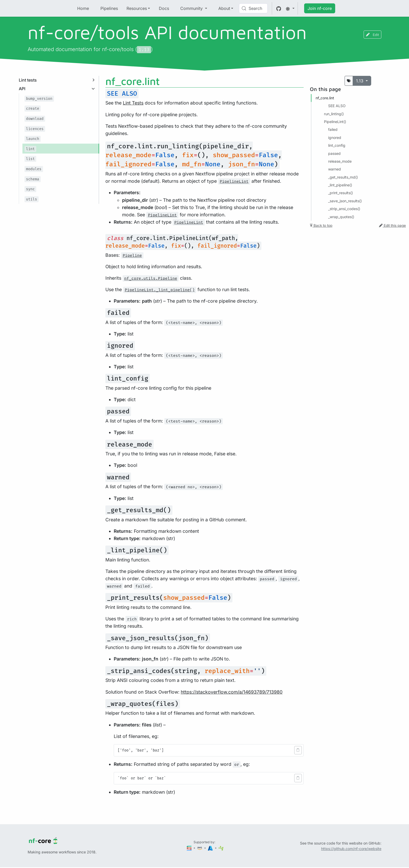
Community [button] (192, 8)
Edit (372, 35)
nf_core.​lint (325, 98)
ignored (335, 137)
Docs (164, 8)
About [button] (224, 8)
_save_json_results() (345, 201)
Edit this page (392, 225)
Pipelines (109, 8)
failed (333, 129)
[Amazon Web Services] (200, 848)
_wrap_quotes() (341, 217)
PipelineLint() (335, 122)
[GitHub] (279, 8)
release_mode (340, 161)
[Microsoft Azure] (211, 848)
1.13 (360, 81)
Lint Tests (133, 103)
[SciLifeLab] (221, 848)
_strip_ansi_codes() (344, 209)
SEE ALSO (337, 106)
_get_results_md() (343, 177)
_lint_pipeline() (340, 185)
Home (83, 8)
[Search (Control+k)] (253, 8)
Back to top (321, 225)
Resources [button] (137, 8)
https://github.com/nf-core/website (351, 849)
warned (335, 169)
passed (334, 153)
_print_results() (341, 193)
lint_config (337, 145)
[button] (298, 750)
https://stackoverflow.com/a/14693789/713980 (232, 692)
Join (320, 8)
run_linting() (334, 114)
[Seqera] (190, 848)
